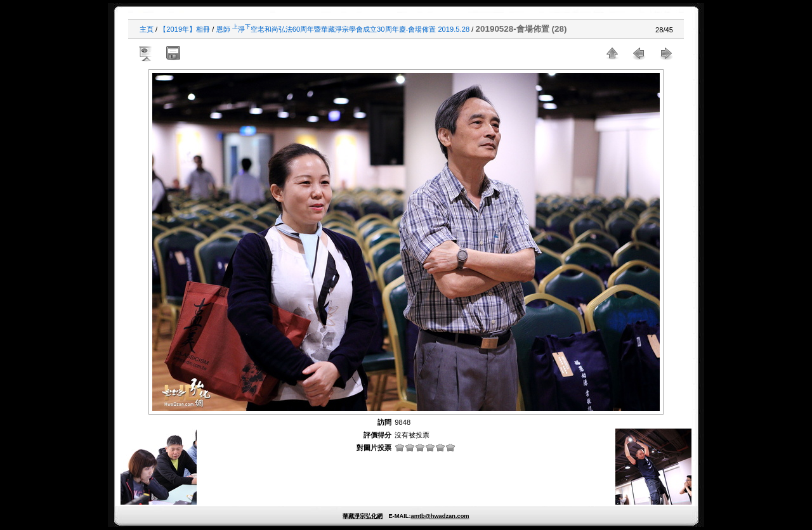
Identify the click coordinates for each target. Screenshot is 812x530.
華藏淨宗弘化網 (363, 516)
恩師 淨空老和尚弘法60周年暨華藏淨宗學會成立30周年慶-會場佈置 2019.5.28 (343, 29)
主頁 (147, 29)
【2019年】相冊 (185, 29)
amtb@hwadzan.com (440, 516)
